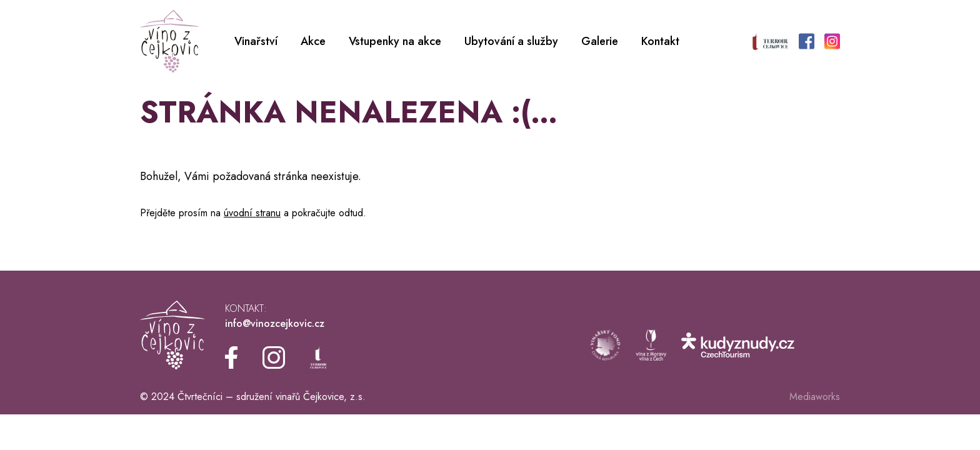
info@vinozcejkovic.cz (275, 323)
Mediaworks (815, 397)
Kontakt (660, 41)
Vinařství (256, 41)
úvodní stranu (252, 213)
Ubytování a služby (511, 41)
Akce (313, 41)
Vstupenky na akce (395, 41)
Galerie (600, 41)
